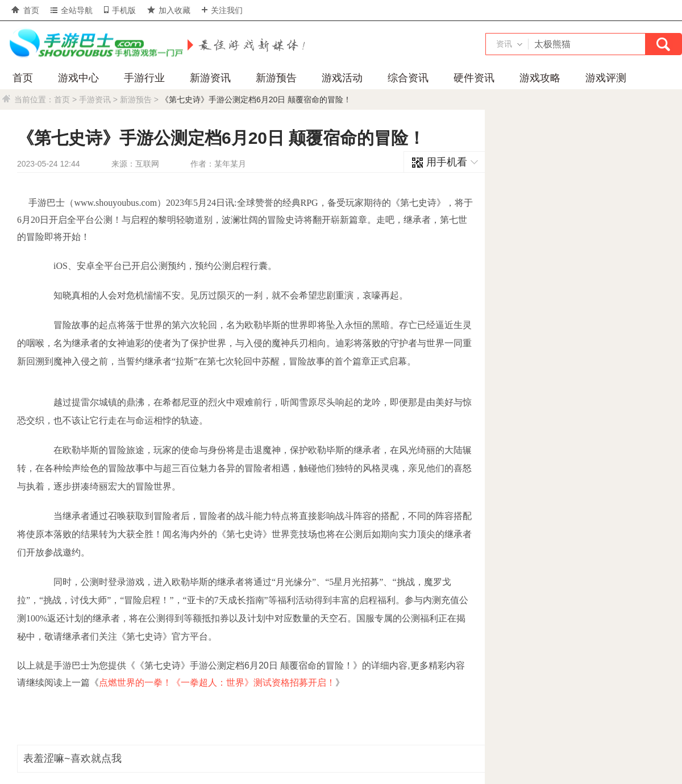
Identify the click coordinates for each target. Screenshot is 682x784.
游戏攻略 (540, 78)
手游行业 (144, 78)
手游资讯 (95, 99)
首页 (25, 10)
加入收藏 (169, 10)
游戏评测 (606, 78)
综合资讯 (408, 78)
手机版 (120, 10)
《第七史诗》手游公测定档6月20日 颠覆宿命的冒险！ (256, 99)
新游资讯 (210, 78)
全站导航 (72, 10)
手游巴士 (94, 44)
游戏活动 (342, 78)
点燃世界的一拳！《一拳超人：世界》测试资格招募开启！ (217, 683)
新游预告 (276, 78)
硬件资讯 (474, 78)
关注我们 (222, 10)
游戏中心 (78, 78)
